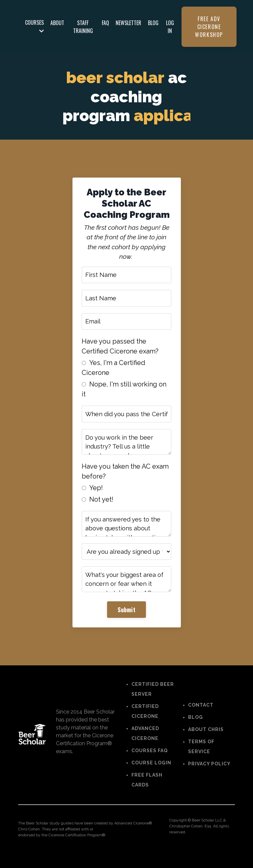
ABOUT (57, 23)
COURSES (34, 26)
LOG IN (170, 27)
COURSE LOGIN (151, 773)
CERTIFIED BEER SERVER (153, 699)
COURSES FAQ (150, 761)
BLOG (153, 23)
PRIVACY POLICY (209, 774)
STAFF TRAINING (83, 27)
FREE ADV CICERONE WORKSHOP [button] (209, 27)
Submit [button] (126, 619)
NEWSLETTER (128, 23)
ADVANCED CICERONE (145, 744)
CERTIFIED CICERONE (145, 721)
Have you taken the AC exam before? (126, 478)
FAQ (105, 23)
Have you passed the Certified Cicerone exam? (121, 351)
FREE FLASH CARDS (147, 790)
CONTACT (201, 715)
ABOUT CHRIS (206, 740)
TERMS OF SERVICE (201, 757)
